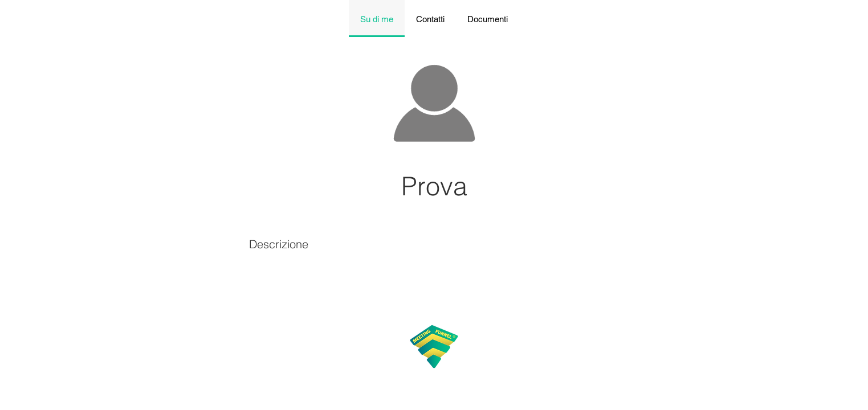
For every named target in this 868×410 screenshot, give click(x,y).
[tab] (377, 19)
